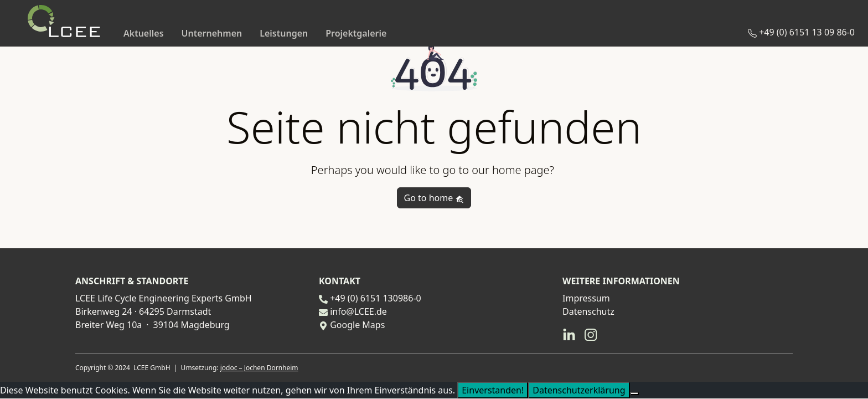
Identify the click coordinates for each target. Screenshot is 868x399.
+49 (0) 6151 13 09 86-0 (801, 32)
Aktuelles (144, 33)
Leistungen (284, 33)
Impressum (586, 298)
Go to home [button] (434, 198)
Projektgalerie (356, 33)
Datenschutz (588, 311)
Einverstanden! (493, 390)
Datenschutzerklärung (579, 390)
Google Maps (357, 325)
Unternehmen (212, 33)
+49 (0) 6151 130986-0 (376, 298)
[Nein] (634, 393)
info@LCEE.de (358, 311)
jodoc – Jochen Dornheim (259, 368)
